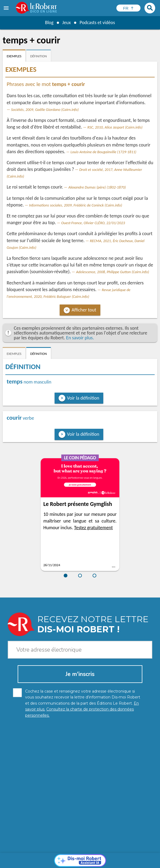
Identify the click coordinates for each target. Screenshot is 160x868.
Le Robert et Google (93, 863)
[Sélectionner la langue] (128, 8)
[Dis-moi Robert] (80, 768)
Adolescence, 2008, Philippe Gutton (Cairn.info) (113, 272)
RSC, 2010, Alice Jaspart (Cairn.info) (115, 127)
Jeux (66, 22)
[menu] (7, 8)
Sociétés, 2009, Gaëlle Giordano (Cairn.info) (45, 110)
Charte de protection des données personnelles (52, 857)
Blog (49, 22)
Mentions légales (112, 857)
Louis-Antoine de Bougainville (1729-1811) (103, 152)
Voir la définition (83, 398)
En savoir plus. (80, 338)
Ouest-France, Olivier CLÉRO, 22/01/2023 (93, 223)
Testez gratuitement (94, 528)
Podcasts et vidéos (97, 22)
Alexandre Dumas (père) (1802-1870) (97, 187)
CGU (69, 863)
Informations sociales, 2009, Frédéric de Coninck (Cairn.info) (76, 205)
